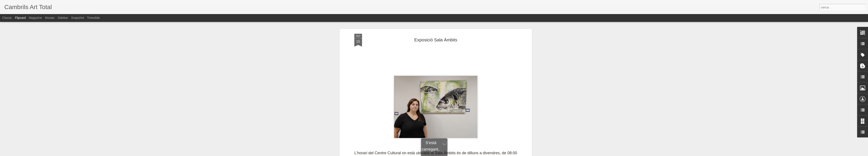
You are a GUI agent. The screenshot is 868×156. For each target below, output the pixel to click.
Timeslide (93, 18)
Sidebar (63, 18)
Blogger (453, 154)
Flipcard (20, 18)
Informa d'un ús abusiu (471, 154)
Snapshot (78, 18)
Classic (7, 18)
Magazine (35, 18)
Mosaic (50, 18)
